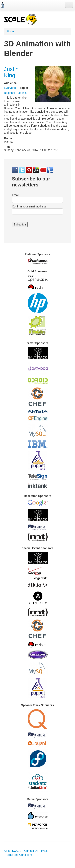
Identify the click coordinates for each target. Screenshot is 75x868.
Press (45, 851)
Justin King (11, 72)
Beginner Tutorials (15, 93)
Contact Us (31, 851)
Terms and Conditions (19, 855)
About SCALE (13, 851)
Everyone (10, 88)
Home (11, 31)
